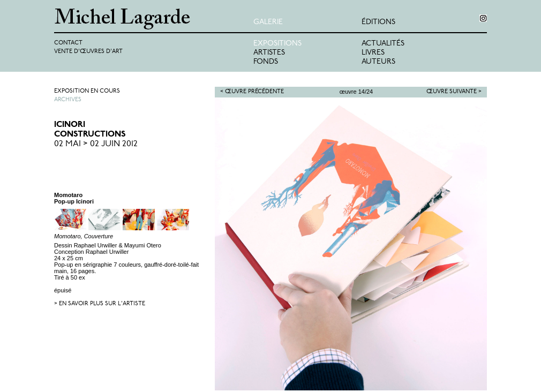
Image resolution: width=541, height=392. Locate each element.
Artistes (269, 53)
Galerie (268, 22)
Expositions (277, 44)
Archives (68, 100)
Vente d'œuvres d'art (88, 52)
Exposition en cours (87, 91)
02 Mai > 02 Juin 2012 (96, 144)
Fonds (266, 62)
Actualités (383, 44)
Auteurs (378, 62)
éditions (378, 22)
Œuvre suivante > (454, 92)
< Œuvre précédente (252, 92)
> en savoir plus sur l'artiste (100, 304)
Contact (68, 43)
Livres (373, 53)
